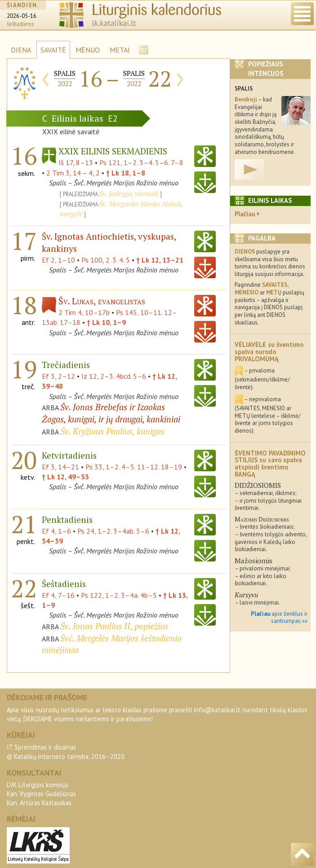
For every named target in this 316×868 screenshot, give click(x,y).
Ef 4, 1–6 (56, 531)
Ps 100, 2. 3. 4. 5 (106, 260)
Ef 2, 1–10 (58, 260)
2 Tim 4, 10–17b (84, 312)
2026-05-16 (22, 16)
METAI (120, 50)
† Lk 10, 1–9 (106, 322)
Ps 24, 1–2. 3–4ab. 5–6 (113, 531)
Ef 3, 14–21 (60, 467)
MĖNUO (88, 50)
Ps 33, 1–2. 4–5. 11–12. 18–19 (134, 467)
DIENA (21, 50)
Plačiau (245, 214)
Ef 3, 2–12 (58, 376)
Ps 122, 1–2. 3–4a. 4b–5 (119, 595)
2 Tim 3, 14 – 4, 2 (73, 173)
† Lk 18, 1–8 (126, 173)
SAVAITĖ (53, 50)
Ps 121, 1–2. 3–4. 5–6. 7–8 (141, 162)
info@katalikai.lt (217, 710)
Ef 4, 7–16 (58, 595)
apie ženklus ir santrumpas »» (279, 618)
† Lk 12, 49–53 (65, 477)
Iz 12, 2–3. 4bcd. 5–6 (114, 376)
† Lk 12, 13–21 (160, 260)
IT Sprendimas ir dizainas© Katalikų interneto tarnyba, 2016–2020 (66, 752)
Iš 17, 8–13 (76, 162)
